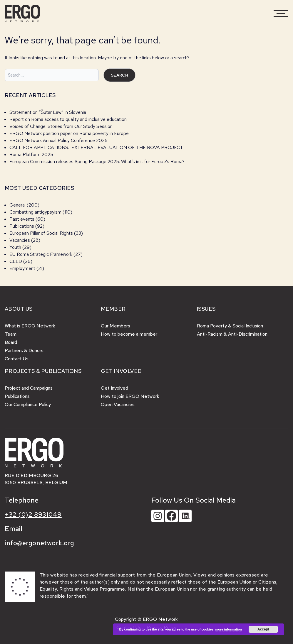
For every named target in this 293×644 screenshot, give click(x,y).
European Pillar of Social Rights (41, 233)
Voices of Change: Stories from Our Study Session (61, 126)
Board (11, 342)
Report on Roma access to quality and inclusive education (68, 119)
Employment (22, 268)
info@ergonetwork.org (40, 543)
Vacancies (20, 240)
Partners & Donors (24, 350)
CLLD (16, 261)
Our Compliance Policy (28, 404)
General (17, 205)
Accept (263, 629)
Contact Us (17, 359)
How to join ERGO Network (130, 396)
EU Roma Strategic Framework (41, 254)
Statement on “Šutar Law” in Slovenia (48, 112)
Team (11, 334)
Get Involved (114, 388)
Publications (22, 226)
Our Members (115, 326)
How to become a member (129, 334)
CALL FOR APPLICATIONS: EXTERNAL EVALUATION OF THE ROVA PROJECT (96, 147)
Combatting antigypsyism (35, 212)
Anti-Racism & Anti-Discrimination (232, 334)
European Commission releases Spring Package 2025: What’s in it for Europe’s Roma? (97, 162)
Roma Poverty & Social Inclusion (230, 326)
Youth (15, 247)
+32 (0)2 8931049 (33, 514)
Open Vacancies (118, 404)
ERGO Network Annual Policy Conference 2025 (58, 140)
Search (119, 75)
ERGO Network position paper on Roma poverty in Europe (69, 133)
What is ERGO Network (30, 326)
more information (228, 629)
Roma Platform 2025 (31, 154)
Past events (22, 219)
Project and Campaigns (29, 388)
